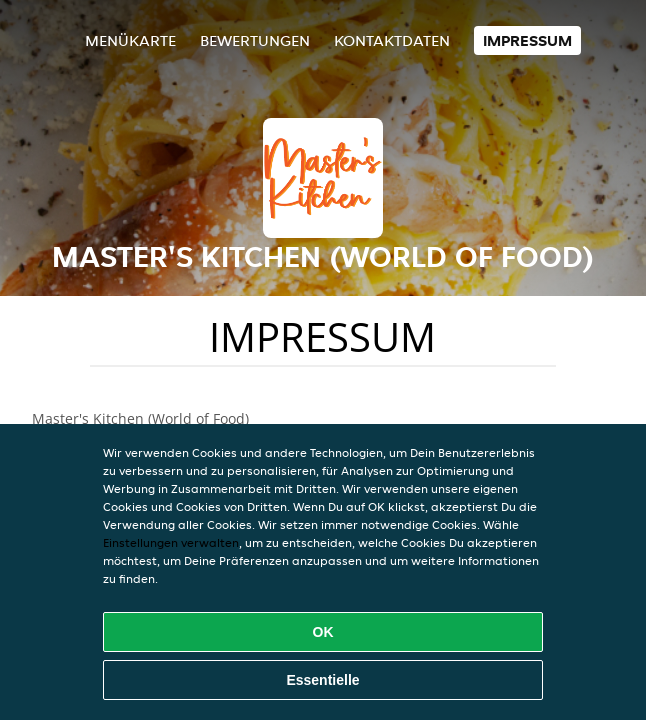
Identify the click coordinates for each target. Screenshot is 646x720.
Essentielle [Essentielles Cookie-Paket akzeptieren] (322, 680)
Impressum (527, 40)
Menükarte (130, 40)
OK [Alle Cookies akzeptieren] (323, 632)
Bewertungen (255, 40)
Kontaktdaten (392, 40)
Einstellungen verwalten (171, 542)
